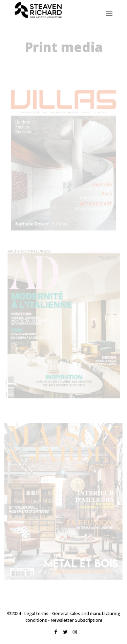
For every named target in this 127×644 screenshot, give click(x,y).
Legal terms (36, 613)
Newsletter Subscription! (76, 620)
